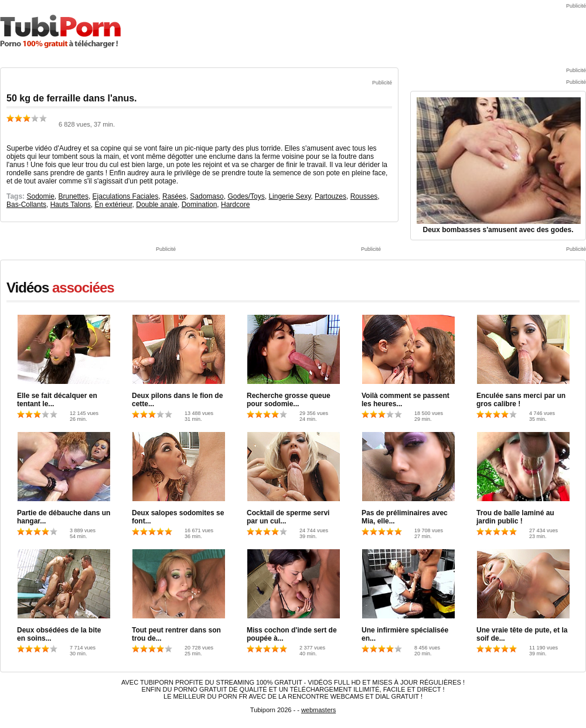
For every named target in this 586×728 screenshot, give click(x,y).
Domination (200, 205)
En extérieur (114, 205)
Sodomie (40, 196)
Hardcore (235, 205)
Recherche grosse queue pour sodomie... (289, 400)
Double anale (157, 205)
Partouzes (331, 196)
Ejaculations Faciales (126, 196)
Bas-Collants (26, 205)
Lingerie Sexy (289, 196)
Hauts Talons (71, 205)
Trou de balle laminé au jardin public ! (515, 517)
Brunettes (74, 196)
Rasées (174, 196)
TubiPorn (60, 31)
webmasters (318, 710)
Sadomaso (207, 196)
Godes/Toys (246, 196)
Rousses (364, 196)
